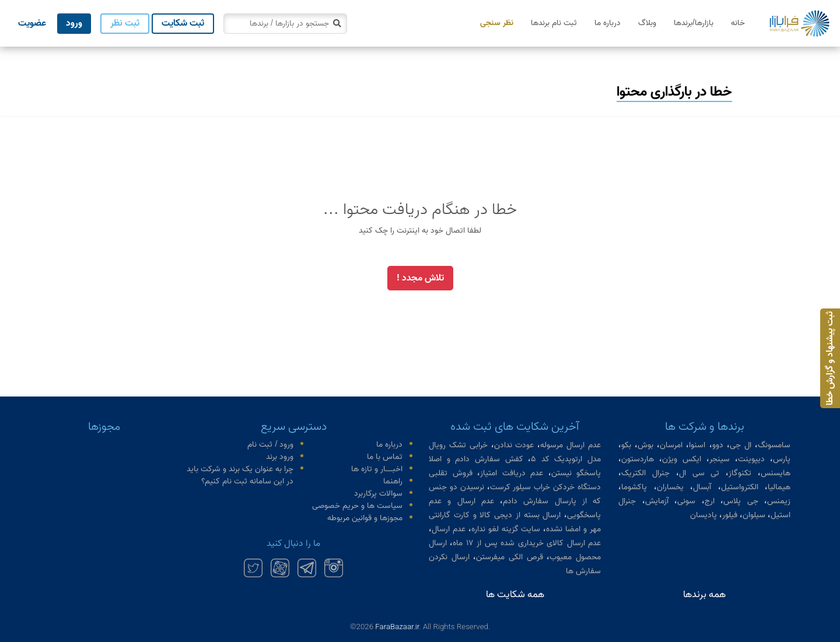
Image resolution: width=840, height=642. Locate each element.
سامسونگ (774, 445)
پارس (782, 459)
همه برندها (704, 594)
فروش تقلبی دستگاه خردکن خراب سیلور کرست (515, 480)
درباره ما (608, 23)
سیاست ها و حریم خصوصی (357, 506)
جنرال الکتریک (645, 473)
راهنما (393, 481)
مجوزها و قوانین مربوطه (365, 518)
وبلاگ (647, 23)
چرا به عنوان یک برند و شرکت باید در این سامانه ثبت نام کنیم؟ (240, 475)
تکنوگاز (740, 473)
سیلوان (754, 515)
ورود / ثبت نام (270, 445)
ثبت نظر (125, 23)
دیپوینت (751, 459)
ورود (74, 23)
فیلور (730, 515)
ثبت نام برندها (554, 23)
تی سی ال (699, 473)
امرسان (671, 445)
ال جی (741, 445)
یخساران (670, 487)
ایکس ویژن (682, 459)
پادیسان (703, 515)
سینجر (720, 459)
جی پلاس (741, 501)
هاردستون (638, 459)
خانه (738, 23)
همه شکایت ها (515, 594)
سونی (686, 501)
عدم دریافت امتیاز (512, 473)
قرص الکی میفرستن (509, 557)
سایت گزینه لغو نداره (506, 529)
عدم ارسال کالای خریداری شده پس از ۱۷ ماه (527, 543)
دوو (718, 445)
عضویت (32, 23)
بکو (626, 445)
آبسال (702, 487)
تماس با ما (385, 457)
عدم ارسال (449, 529)
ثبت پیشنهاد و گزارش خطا (830, 358)
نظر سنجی (497, 23)
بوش (645, 445)
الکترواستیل (740, 487)
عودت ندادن (514, 445)
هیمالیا (779, 487)
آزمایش (657, 501)
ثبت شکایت (183, 23)
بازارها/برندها (694, 23)
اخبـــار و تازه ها (377, 469)
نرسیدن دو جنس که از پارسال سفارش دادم (515, 494)
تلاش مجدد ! (420, 278)
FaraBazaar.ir (397, 627)
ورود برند (280, 457)
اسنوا (697, 445)
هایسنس (776, 473)
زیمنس (779, 501)
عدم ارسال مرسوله (570, 445)
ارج (710, 501)
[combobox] (285, 24)
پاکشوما (634, 487)
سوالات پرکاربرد (378, 494)
